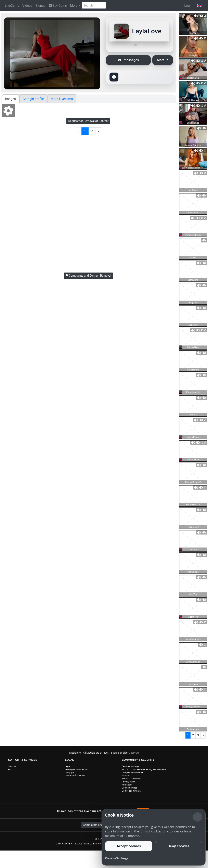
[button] (199, 6)
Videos (27, 6)
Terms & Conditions (131, 779)
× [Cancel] (198, 817)
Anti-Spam (127, 785)
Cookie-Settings (130, 788)
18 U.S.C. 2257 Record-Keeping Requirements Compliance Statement (144, 771)
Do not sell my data (131, 791)
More (74, 6)
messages (128, 60)
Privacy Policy (129, 782)
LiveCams (12, 6)
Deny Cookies (178, 846)
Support (12, 766)
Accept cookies (129, 846)
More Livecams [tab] (62, 99)
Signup (41, 6)
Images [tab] (10, 99)
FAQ (10, 770)
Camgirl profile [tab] (33, 99)
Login (188, 6)
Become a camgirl (131, 766)
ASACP (125, 776)
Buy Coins (58, 6)
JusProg (134, 753)
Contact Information (75, 776)
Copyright (70, 773)
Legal (68, 766)
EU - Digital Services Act (77, 770)
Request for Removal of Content (88, 121)
